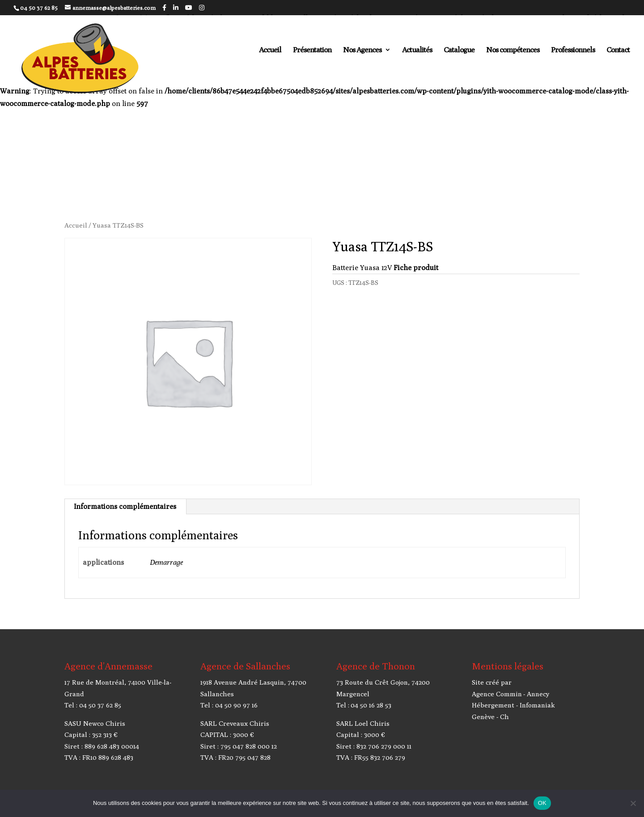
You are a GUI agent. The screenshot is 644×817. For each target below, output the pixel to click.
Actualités (417, 50)
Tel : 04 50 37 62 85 (93, 705)
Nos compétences (513, 50)
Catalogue (459, 50)
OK (542, 803)
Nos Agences (362, 50)
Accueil (270, 50)
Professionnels (573, 50)
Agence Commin (497, 694)
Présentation (312, 50)
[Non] (633, 803)
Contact (618, 50)
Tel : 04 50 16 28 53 (364, 705)
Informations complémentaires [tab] (125, 506)
